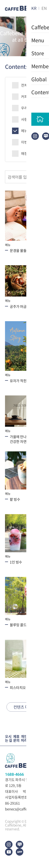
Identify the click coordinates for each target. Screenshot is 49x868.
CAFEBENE (20, 8)
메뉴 (24, 131)
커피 (24, 97)
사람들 (26, 119)
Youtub (9, 852)
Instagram (35, 136)
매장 (24, 154)
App (20, 852)
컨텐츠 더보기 (24, 707)
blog (20, 844)
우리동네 (27, 108)
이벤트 (26, 142)
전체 (24, 85)
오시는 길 (9, 739)
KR (34, 8)
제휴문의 (16, 739)
